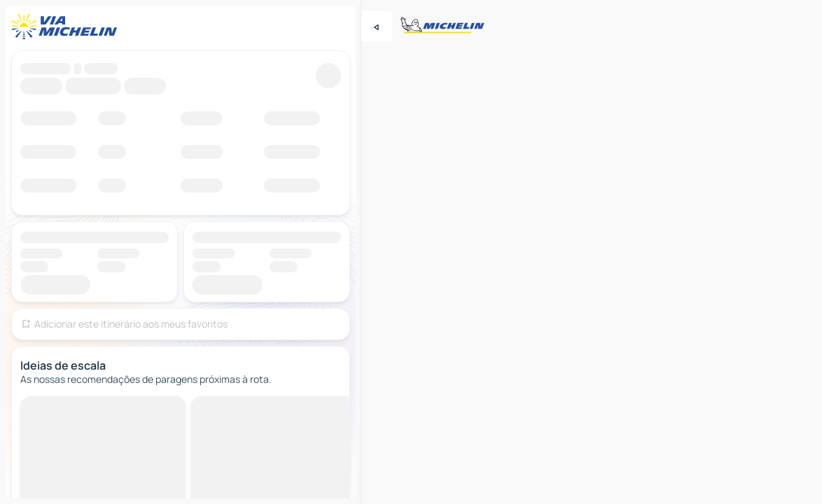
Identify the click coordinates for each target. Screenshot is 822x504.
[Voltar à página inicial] (67, 27)
